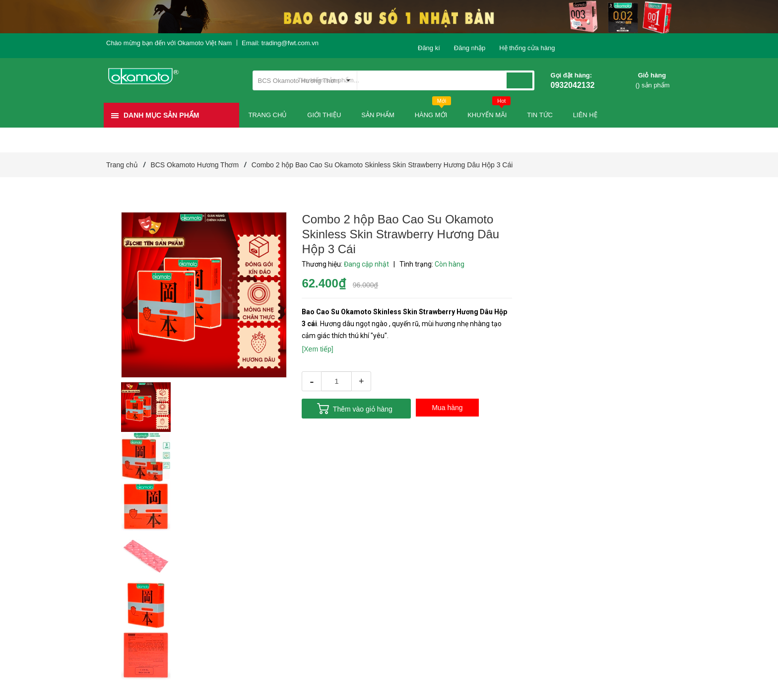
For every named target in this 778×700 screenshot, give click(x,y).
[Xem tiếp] (317, 349)
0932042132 (573, 85)
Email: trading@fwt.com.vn (280, 43)
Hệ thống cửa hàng (527, 48)
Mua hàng (447, 408)
